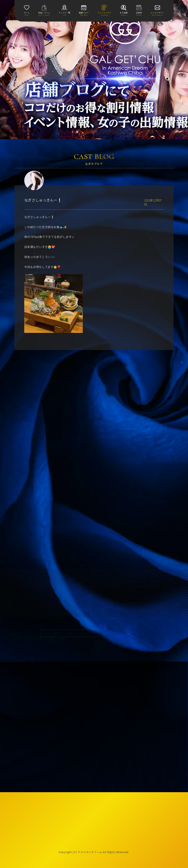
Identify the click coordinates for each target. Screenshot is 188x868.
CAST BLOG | (68, 633)
